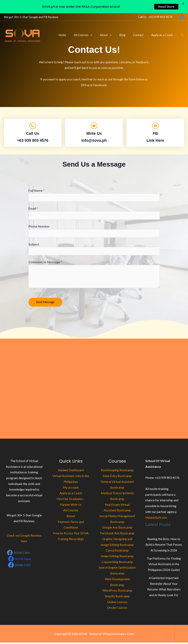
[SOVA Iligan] (20, 560)
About (112, 35)
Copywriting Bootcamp (117, 563)
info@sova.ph (94, 140)
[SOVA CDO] (20, 566)
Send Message (45, 303)
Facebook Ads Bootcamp (117, 535)
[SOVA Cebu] (18, 554)
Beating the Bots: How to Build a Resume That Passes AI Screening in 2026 (164, 546)
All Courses (92, 35)
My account (71, 489)
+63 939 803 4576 (161, 17)
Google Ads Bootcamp (117, 529)
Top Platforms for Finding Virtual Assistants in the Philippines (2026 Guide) (164, 565)
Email (33, 209)
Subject (34, 245)
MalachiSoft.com (157, 519)
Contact (141, 35)
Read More (166, 7)
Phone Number (39, 227)
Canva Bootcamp (117, 552)
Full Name (36, 190)
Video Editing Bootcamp (117, 558)
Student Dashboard (71, 472)
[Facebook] (182, 17)
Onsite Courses (117, 609)
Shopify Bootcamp (117, 598)
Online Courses (117, 603)
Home (73, 35)
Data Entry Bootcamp (117, 477)
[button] (99, 35)
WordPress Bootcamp (117, 592)
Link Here (155, 140)
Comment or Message (45, 263)
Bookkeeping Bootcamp (117, 472)
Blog (127, 35)
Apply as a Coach (163, 35)
